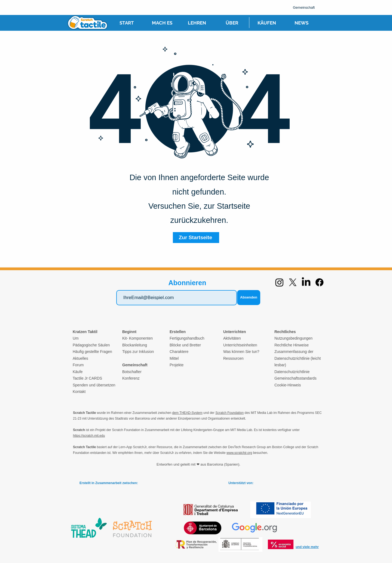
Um (76, 338)
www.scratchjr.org (239, 453)
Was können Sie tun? (241, 352)
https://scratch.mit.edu (89, 436)
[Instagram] (279, 282)
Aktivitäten (232, 338)
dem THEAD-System (187, 413)
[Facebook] (319, 282)
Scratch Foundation (229, 413)
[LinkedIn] (306, 282)
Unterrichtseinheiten (240, 345)
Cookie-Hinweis (288, 385)
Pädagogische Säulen (91, 345)
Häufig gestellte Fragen (92, 352)
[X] (293, 282)
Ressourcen (233, 358)
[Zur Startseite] (196, 238)
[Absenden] (249, 298)
